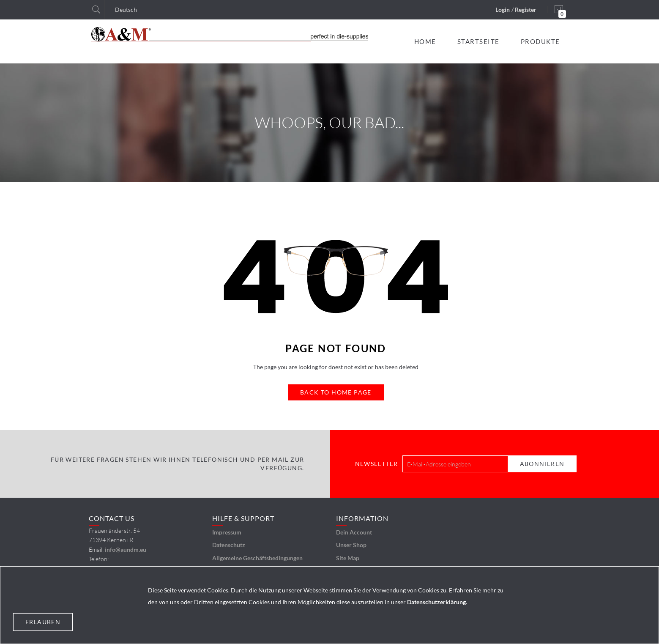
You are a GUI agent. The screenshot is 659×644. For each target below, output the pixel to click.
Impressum (227, 532)
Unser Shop (351, 545)
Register (526, 10)
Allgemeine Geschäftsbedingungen (257, 558)
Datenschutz (229, 545)
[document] (329, 605)
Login (503, 10)
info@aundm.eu (126, 549)
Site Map (348, 558)
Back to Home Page (336, 392)
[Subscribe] (542, 464)
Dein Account (354, 532)
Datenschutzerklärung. (437, 602)
